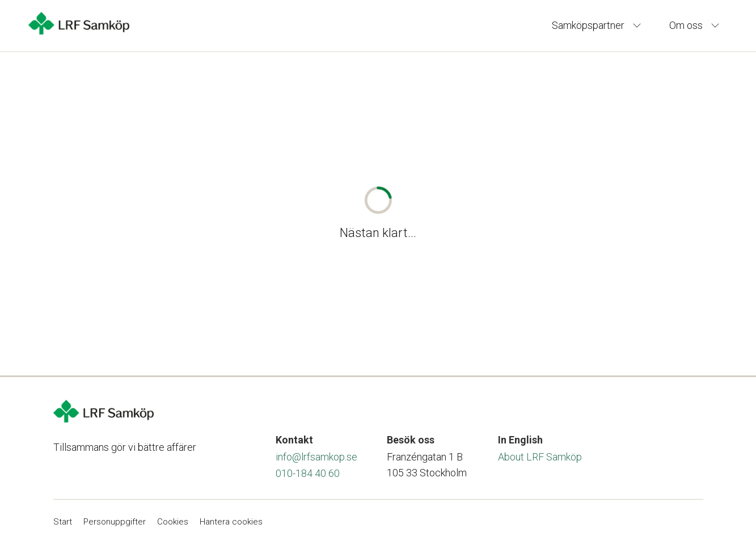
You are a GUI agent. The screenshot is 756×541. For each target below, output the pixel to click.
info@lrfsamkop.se (316, 457)
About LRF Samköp (540, 457)
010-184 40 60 (308, 473)
